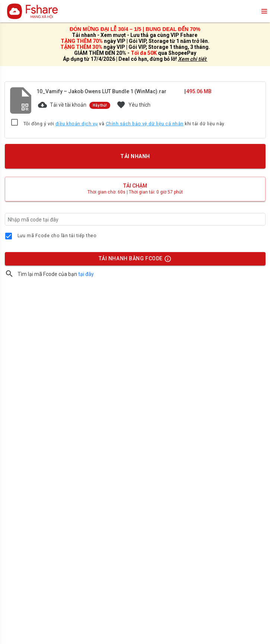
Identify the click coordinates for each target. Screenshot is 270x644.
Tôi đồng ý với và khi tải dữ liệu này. (125, 124)
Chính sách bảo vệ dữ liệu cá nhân (145, 124)
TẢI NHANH (135, 156)
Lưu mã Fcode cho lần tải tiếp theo (57, 236)
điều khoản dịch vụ (77, 124)
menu (264, 11)
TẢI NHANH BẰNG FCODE (131, 260)
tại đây (86, 274)
